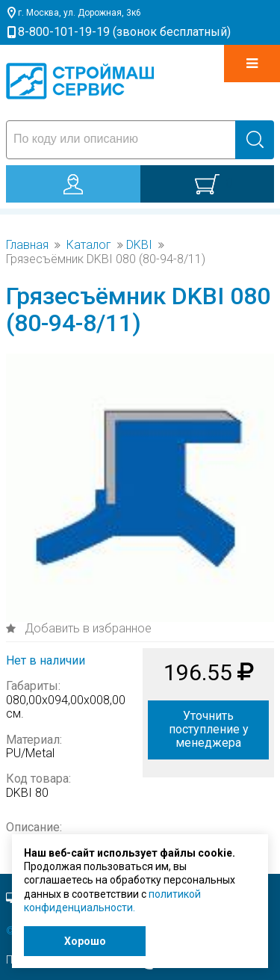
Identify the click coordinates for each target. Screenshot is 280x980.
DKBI (139, 245)
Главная (27, 245)
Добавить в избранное (87, 628)
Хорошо (85, 941)
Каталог (89, 245)
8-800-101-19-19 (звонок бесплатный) (124, 32)
